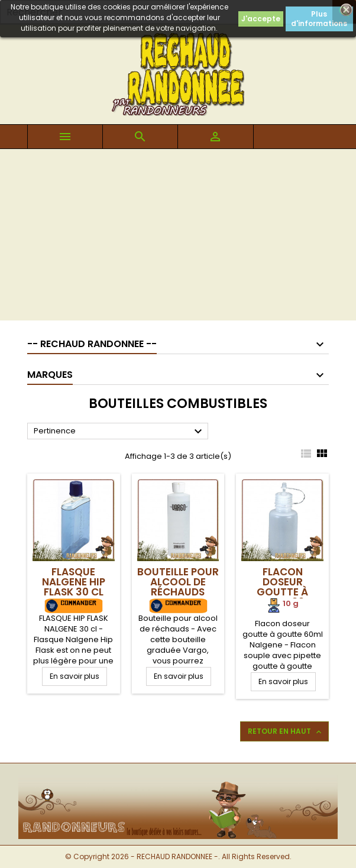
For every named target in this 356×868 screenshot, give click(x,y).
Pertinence (119, 432)
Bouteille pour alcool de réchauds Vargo (178, 587)
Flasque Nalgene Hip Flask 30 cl (74, 582)
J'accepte (261, 19)
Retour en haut (286, 731)
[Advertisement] (178, 238)
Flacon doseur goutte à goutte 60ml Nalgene (283, 592)
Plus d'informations (319, 19)
